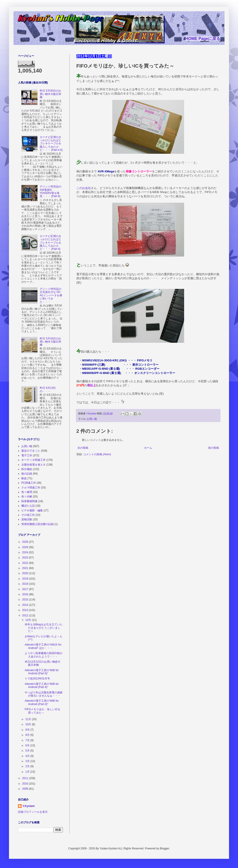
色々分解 (27, 497)
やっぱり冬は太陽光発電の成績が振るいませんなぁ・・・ (44, 694)
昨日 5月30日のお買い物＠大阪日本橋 (51, 94)
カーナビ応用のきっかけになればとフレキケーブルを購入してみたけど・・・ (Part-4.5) (51, 144)
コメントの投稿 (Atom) (97, 454)
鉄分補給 (27, 469)
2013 (26, 610)
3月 (28, 761)
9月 (28, 730)
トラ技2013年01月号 (37, 679)
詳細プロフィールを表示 (33, 812)
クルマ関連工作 (31, 488)
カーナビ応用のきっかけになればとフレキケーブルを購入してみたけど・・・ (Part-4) (51, 243)
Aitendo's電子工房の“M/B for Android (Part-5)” (42, 672)
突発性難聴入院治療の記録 (37, 524)
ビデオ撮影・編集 (32, 510)
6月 (28, 745)
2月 (28, 766)
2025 (26, 547)
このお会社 (84, 188)
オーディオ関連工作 (33, 460)
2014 (26, 605)
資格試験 (27, 519)
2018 (26, 584)
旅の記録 (27, 474)
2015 (26, 600)
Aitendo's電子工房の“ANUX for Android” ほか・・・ (43, 646)
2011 (26, 778)
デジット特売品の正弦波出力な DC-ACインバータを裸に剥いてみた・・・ (51, 295)
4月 (28, 756)
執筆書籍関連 (29, 501)
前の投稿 (214, 448)
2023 (26, 558)
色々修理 (27, 492)
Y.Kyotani (29, 806)
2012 (26, 615)
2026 (26, 542)
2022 (26, 563)
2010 (26, 784)
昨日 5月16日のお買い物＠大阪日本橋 (51, 342)
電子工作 (27, 455)
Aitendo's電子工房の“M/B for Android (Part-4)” (42, 686)
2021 (26, 568)
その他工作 (28, 515)
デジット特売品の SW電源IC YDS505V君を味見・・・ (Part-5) (51, 191)
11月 (29, 719)
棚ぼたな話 (28, 506)
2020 (26, 573)
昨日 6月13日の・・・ (48, 389)
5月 (28, 751)
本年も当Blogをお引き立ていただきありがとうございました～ (44, 628)
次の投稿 (83, 448)
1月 (28, 772)
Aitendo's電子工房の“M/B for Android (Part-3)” (42, 702)
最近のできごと (31, 451)
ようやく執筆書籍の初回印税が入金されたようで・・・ (44, 655)
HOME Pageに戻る (203, 39)
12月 (29, 620)
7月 (28, 740)
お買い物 (92, 419)
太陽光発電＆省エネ (33, 465)
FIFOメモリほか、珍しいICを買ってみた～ (43, 711)
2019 (26, 579)
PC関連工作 (29, 483)
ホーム (148, 448)
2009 (26, 789)
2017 (26, 589)
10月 (29, 724)
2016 (26, 594)
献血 (24, 478)
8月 (28, 735)
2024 (26, 552)
